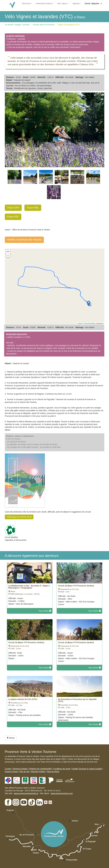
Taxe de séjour (53, 772)
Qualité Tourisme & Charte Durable (87, 769)
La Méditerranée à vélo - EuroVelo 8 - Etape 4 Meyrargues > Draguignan (29, 587)
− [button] (8, 255)
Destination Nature (44, 3)
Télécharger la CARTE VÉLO (19, 517)
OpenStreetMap (90, 324)
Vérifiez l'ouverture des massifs (24, 240)
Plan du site (24, 772)
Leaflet (79, 324)
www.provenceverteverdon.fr (26, 793)
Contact (8, 769)
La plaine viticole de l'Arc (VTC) (23, 699)
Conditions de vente (62, 769)
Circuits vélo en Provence (44, 25)
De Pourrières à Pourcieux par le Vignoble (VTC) (77, 700)
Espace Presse (11, 772)
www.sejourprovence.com (62, 793)
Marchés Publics (38, 772)
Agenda (77, 3)
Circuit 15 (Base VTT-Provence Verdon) (76, 642)
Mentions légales (20, 769)
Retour (11, 738)
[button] (12, 130)
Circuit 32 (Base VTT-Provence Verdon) (76, 586)
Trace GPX (13, 208)
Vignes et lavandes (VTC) (69, 25)
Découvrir (27, 3)
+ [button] (8, 252)
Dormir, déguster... (93, 3)
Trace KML (33, 208)
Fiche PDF (13, 217)
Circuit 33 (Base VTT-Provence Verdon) (26, 642)
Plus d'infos (45, 611)
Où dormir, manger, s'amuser (17, 25)
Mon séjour (63, 3)
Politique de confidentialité (40, 769)
